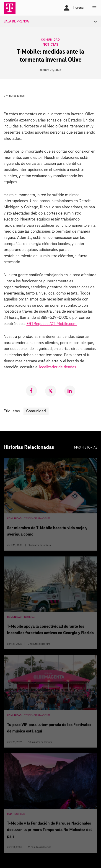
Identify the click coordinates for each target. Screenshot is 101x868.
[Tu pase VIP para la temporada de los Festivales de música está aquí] (50, 702)
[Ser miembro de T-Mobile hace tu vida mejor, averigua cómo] (50, 505)
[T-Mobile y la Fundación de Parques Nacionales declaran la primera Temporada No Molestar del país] (50, 804)
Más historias (86, 448)
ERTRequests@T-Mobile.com (52, 324)
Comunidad (50, 39)
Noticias (50, 45)
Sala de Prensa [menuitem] (16, 22)
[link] (31, 391)
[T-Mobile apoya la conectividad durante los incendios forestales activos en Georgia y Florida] (50, 604)
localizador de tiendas (58, 367)
